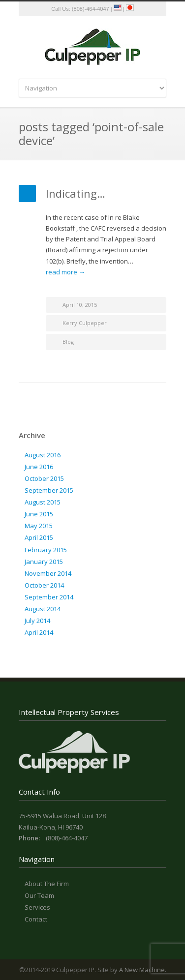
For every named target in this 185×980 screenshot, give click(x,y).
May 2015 (39, 526)
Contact (36, 919)
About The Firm (47, 884)
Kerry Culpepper (85, 323)
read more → (65, 272)
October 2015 (44, 478)
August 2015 (43, 502)
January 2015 (44, 562)
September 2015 (49, 490)
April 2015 (39, 537)
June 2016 (39, 467)
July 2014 (37, 621)
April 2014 (39, 632)
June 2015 (39, 514)
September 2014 (49, 597)
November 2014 (48, 573)
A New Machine (142, 970)
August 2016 (43, 455)
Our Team (39, 895)
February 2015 (46, 550)
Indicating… (76, 193)
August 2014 (43, 609)
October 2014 (44, 585)
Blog (68, 342)
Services (37, 907)
